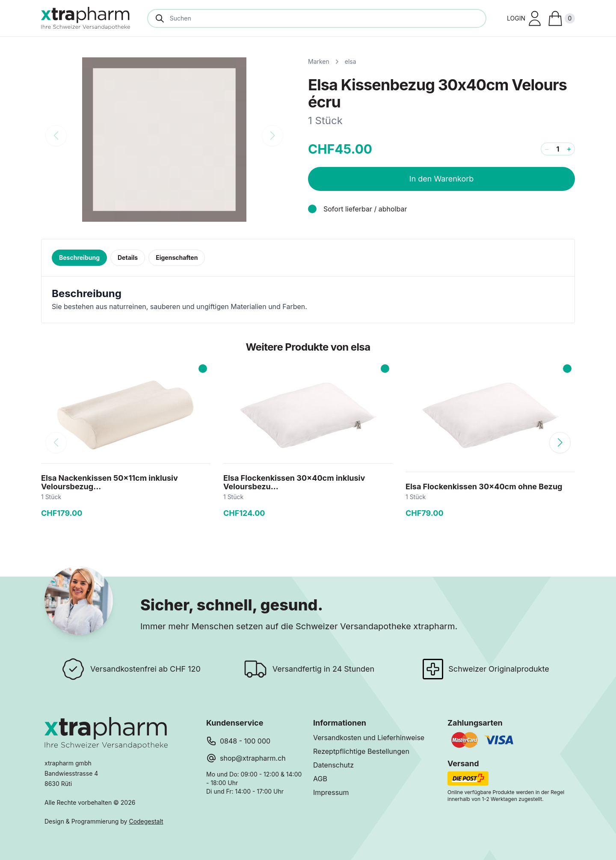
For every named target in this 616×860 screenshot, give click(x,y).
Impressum (331, 792)
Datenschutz (333, 765)
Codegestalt (146, 821)
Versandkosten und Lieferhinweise (369, 738)
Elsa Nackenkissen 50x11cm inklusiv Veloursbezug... (110, 482)
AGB (320, 779)
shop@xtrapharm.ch (253, 758)
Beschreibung (79, 257)
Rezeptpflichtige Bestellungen (361, 751)
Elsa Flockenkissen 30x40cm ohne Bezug (484, 487)
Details (128, 257)
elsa (351, 61)
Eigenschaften (177, 257)
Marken (319, 61)
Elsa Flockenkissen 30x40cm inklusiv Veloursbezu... (294, 482)
